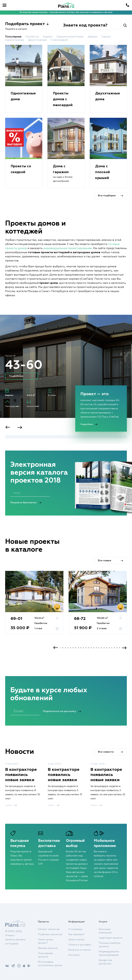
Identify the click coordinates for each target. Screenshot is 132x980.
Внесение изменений (105, 931)
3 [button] (65, 648)
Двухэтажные (38, 40)
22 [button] (114, 648)
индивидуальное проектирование (68, 248)
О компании (75, 929)
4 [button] (68, 648)
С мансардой (59, 40)
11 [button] (86, 648)
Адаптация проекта (111, 938)
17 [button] (101, 648)
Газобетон (33, 37)
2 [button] (63, 648)
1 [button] (60, 648)
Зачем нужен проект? (46, 941)
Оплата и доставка (80, 945)
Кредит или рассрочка (106, 962)
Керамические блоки (70, 37)
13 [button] (91, 648)
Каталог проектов (49, 929)
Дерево (93, 37)
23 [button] (117, 648)
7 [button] (76, 648)
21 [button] (112, 648)
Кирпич (48, 37)
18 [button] (104, 648)
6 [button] (73, 648)
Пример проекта (48, 948)
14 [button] (94, 648)
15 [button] (96, 648)
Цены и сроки (76, 940)
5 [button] (71, 648)
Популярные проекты (45, 955)
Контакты (74, 955)
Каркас (106, 37)
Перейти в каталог (16, 29)
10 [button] (83, 648)
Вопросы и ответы (79, 950)
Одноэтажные (15, 40)
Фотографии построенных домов (50, 964)
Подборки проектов (50, 934)
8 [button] (78, 648)
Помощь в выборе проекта (110, 945)
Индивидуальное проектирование (109, 953)
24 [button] (120, 648)
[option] (66, 379)
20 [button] (109, 648)
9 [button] (81, 648)
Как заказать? (76, 934)
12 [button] (89, 648)
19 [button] (107, 648)
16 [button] (99, 648)
